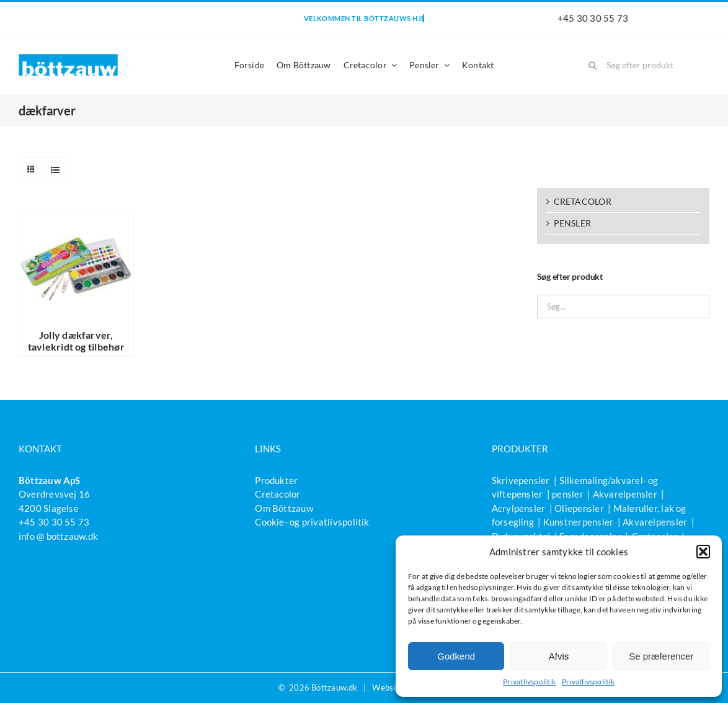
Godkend (456, 656)
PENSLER (573, 223)
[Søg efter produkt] (645, 65)
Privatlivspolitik (529, 682)
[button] (703, 552)
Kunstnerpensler (578, 522)
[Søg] (593, 65)
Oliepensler (579, 508)
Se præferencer (661, 656)
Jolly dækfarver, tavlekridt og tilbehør (76, 341)
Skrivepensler (521, 480)
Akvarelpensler (625, 494)
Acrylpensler (519, 508)
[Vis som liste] (55, 170)
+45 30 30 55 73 (593, 18)
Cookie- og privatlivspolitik (312, 522)
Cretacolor (277, 494)
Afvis (559, 656)
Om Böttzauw (284, 508)
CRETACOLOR (583, 201)
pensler (568, 494)
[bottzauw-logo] (68, 58)
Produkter (276, 480)
